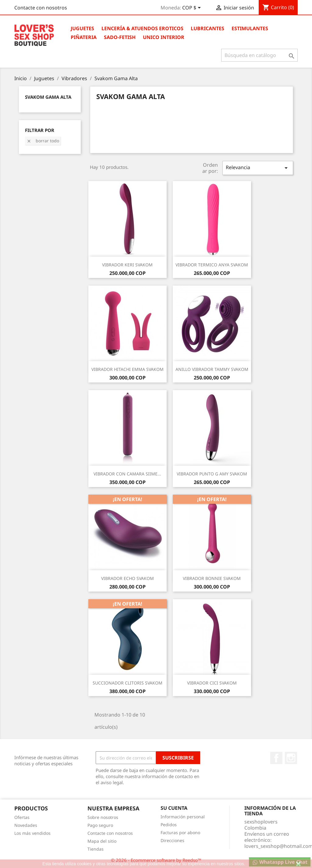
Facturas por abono (180, 832)
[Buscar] (259, 55)
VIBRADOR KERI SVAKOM (127, 265)
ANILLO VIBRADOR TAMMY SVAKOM (212, 369)
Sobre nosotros (103, 817)
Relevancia (258, 168)
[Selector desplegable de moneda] (193, 8)
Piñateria (84, 37)
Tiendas (96, 849)
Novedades (26, 825)
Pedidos (169, 825)
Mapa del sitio (102, 841)
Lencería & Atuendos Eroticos (142, 28)
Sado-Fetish (120, 37)
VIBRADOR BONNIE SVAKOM (212, 578)
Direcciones (172, 840)
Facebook (276, 758)
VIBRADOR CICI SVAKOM (212, 683)
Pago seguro (100, 825)
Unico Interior (164, 37)
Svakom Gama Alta (48, 97)
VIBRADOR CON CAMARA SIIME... (127, 474)
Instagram (291, 758)
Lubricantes (207, 28)
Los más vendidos (32, 833)
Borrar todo (43, 141)
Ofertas (22, 817)
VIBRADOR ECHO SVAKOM (128, 578)
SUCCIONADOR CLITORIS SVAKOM (128, 683)
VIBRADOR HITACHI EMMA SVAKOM (128, 369)
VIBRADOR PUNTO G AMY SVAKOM (212, 474)
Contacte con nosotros (41, 8)
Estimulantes (250, 28)
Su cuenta (174, 808)
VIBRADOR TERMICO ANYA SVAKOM (212, 265)
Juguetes (82, 28)
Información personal (183, 817)
